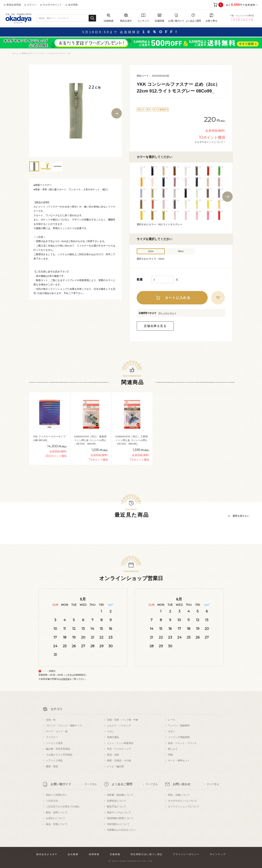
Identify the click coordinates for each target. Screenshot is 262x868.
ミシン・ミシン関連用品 (120, 743)
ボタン (172, 731)
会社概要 (73, 854)
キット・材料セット (179, 760)
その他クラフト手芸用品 (59, 755)
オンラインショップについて (184, 807)
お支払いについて (56, 818)
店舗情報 (65, 679)
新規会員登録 (14, 5)
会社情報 (73, 5)
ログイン (32, 5)
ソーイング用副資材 (179, 737)
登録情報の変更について (120, 818)
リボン (111, 731)
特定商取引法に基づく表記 (147, 854)
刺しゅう (173, 749)
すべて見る (91, 784)
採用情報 (94, 854)
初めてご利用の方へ (57, 795)
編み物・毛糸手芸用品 (58, 749)
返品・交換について (57, 824)
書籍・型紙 (52, 766)
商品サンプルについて (119, 812)
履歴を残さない (241, 516)
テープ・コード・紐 (57, 731)
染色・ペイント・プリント (182, 743)
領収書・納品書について (120, 795)
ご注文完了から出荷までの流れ (63, 807)
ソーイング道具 (54, 743)
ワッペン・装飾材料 (179, 726)
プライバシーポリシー (186, 854)
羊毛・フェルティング (119, 749)
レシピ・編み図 (115, 766)
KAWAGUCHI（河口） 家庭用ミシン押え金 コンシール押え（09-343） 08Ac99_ (90, 440)
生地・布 (51, 720)
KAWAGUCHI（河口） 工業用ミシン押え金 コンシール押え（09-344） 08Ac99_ (132, 440)
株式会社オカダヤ (47, 854)
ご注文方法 (52, 801)
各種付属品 (113, 737)
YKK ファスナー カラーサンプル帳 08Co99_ (49, 438)
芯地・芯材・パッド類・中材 (123, 720)
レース (172, 720)
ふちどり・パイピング (119, 726)
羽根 (170, 755)
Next (117, 113)
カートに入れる (178, 298)
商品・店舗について (179, 795)
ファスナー (52, 737)
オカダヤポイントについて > (210, 142)
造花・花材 (113, 755)
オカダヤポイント (52, 5)
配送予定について (117, 807)
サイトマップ (218, 854)
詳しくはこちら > (167, 313)
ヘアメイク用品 (54, 760)
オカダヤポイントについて (182, 801)
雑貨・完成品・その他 (119, 760)
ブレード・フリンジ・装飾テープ (64, 726)
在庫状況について (117, 801)
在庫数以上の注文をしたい (121, 830)
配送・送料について (57, 812)
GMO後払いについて (118, 824)
